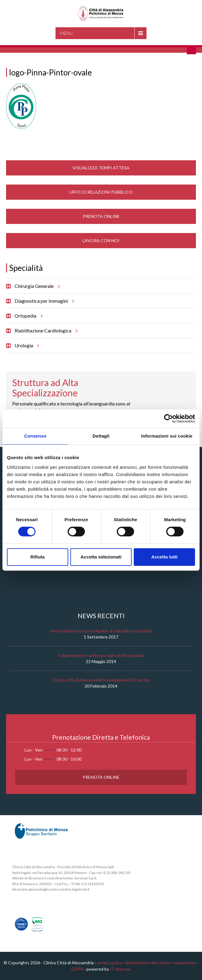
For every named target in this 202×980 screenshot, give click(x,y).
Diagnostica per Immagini (43, 301)
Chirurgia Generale (36, 286)
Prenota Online (101, 216)
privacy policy (110, 963)
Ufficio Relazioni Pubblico (101, 192)
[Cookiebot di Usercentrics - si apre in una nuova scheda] (168, 418)
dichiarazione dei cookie (148, 963)
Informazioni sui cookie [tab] (167, 436)
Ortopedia (28, 316)
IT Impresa (120, 969)
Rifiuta (37, 557)
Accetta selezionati (101, 557)
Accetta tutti (165, 557)
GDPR (77, 969)
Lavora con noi (101, 240)
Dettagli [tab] (101, 436)
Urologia (26, 345)
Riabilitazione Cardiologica (45, 331)
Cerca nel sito (191, 50)
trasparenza (185, 963)
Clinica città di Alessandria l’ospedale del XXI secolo (101, 680)
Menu (66, 33)
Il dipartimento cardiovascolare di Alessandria (101, 655)
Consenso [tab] (35, 436)
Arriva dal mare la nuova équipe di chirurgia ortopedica (101, 631)
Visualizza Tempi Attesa (101, 168)
